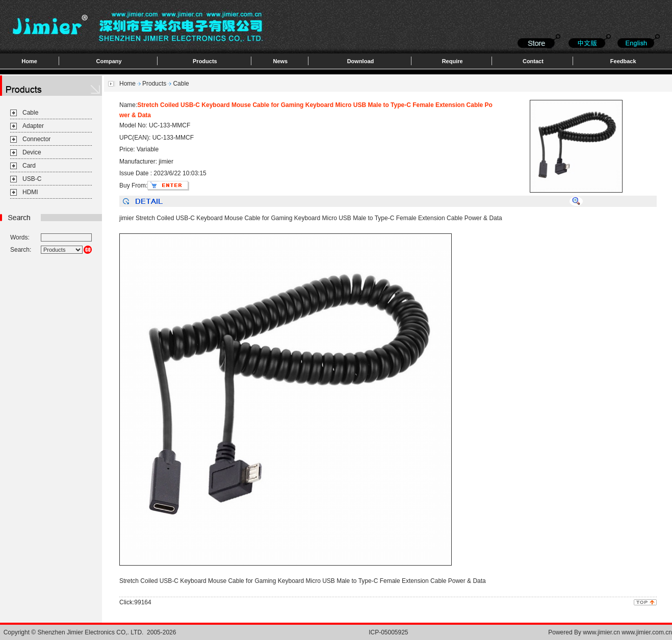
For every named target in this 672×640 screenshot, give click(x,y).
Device (32, 152)
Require (453, 61)
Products (205, 61)
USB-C (32, 179)
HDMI (30, 192)
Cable (30, 113)
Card (29, 166)
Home (29, 61)
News (280, 61)
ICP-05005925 (388, 632)
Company (109, 61)
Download (361, 61)
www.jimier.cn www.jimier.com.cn (627, 632)
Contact (533, 61)
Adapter (33, 126)
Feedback (623, 61)
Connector (36, 139)
